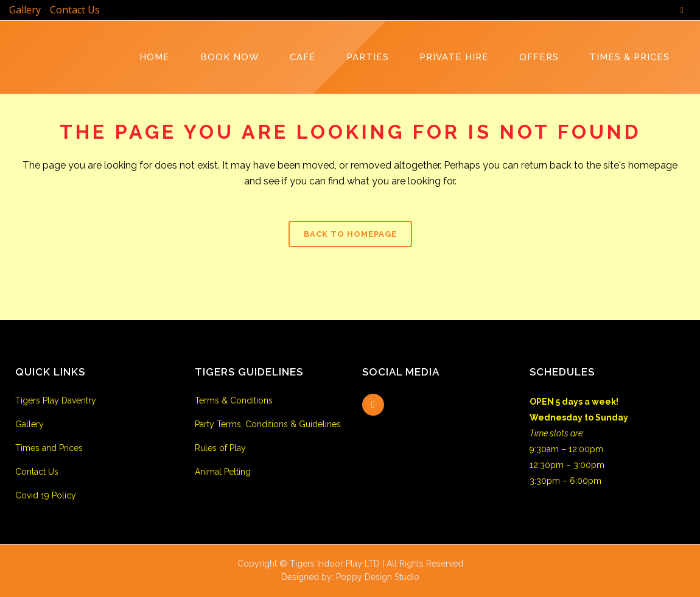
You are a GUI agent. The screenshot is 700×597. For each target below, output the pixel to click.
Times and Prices (49, 448)
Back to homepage (350, 234)
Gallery (25, 10)
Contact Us (75, 10)
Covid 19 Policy (46, 495)
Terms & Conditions (234, 400)
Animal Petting (223, 472)
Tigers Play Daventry (56, 400)
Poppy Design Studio (378, 577)
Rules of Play (220, 448)
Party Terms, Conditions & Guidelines (268, 424)
